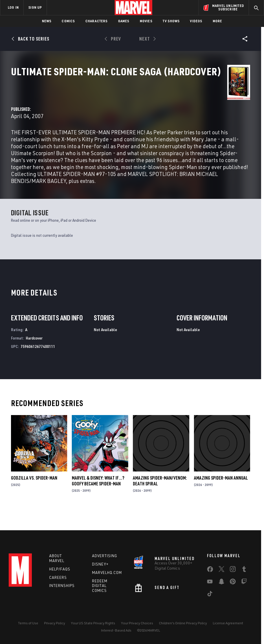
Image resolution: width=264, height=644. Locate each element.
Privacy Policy (55, 623)
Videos (196, 21)
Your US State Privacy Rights (93, 623)
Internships (62, 586)
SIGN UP (35, 7)
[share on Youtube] (210, 583)
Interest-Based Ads (116, 630)
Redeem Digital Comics (100, 586)
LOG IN (13, 7)
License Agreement (228, 623)
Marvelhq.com (107, 573)
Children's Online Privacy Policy (183, 623)
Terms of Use (28, 623)
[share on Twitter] (221, 570)
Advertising (105, 556)
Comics (68, 21)
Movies (146, 21)
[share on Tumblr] (244, 570)
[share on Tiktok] (210, 595)
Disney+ (100, 564)
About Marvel (57, 558)
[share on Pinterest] (233, 583)
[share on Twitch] (244, 583)
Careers (58, 577)
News (47, 21)
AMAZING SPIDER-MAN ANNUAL (221, 496)
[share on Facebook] (210, 570)
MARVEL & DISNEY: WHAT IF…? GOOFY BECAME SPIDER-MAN (98, 499)
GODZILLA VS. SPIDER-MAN (34, 496)
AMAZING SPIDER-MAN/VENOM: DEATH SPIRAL (160, 499)
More (218, 21)
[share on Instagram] (233, 570)
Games (124, 21)
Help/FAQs (60, 569)
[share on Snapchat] (221, 583)
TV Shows (171, 21)
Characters (97, 21)
